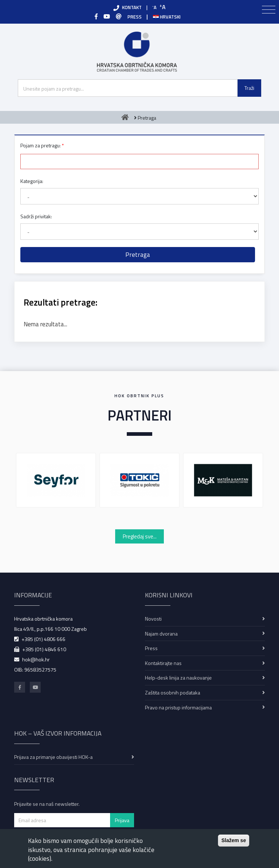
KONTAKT (132, 7)
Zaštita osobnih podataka (173, 692)
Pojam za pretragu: (41, 145)
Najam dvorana (161, 634)
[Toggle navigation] (269, 10)
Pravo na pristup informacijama (178, 707)
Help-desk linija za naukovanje (178, 678)
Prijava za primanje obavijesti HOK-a (53, 757)
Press (151, 648)
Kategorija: (32, 181)
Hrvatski (167, 17)
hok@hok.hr (36, 659)
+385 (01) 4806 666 (43, 639)
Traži (249, 88)
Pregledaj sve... (140, 536)
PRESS (135, 17)
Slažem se (234, 840)
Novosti (153, 619)
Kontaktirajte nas (163, 663)
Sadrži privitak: (36, 216)
